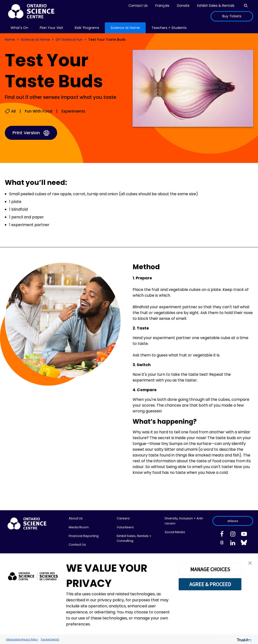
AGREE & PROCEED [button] (210, 584)
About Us (76, 518)
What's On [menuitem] (19, 28)
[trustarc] (244, 639)
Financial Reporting (84, 536)
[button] (250, 563)
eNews (233, 521)
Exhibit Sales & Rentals (216, 6)
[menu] (19, 28)
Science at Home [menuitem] (125, 28)
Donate (183, 6)
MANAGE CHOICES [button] (210, 569)
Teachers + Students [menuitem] (169, 28)
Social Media (175, 532)
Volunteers (125, 527)
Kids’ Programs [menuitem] (87, 28)
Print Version (26, 133)
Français (162, 6)
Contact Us (138, 6)
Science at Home (35, 40)
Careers (123, 518)
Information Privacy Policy (22, 639)
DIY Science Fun (69, 40)
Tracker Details (50, 639)
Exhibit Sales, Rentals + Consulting (134, 538)
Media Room (79, 527)
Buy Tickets (232, 16)
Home (10, 40)
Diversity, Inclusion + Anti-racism (184, 521)
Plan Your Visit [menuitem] (51, 28)
